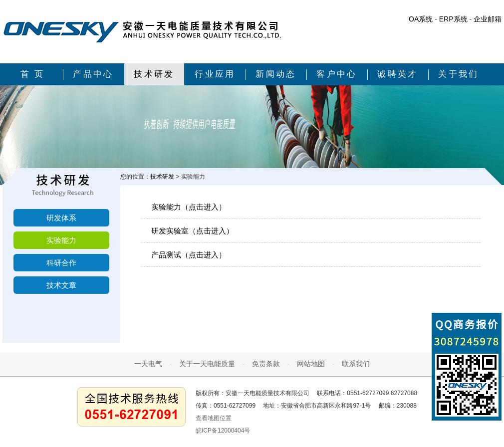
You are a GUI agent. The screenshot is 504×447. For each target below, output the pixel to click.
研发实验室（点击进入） (192, 231)
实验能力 (61, 240)
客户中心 (337, 74)
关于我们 (459, 74)
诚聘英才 (398, 74)
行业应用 (215, 74)
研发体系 (61, 218)
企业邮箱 (488, 19)
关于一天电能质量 (207, 364)
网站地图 (311, 364)
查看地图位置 (214, 418)
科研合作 (61, 263)
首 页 (33, 74)
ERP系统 (453, 19)
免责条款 (266, 364)
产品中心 (93, 74)
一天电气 (148, 364)
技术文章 (61, 285)
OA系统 (421, 19)
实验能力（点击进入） (189, 207)
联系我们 (356, 364)
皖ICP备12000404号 (223, 431)
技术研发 (154, 74)
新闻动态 (276, 74)
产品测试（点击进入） (189, 255)
